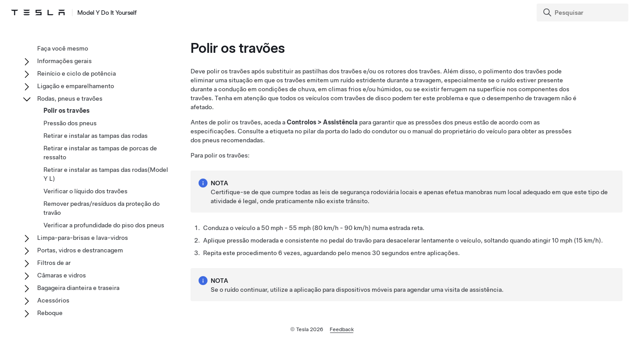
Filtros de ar (54, 263)
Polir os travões (66, 111)
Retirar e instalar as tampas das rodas (95, 136)
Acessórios (53, 300)
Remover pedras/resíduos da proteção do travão (102, 208)
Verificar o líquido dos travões (85, 191)
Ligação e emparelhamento (76, 86)
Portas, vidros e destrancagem (80, 250)
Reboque (50, 313)
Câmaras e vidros (61, 275)
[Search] (583, 13)
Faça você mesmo (63, 48)
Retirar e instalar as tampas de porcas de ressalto (100, 153)
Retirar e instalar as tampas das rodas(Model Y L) (106, 174)
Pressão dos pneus (70, 123)
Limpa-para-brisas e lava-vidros (83, 238)
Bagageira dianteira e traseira (78, 288)
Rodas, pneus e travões (70, 98)
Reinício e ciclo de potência (76, 73)
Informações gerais (64, 61)
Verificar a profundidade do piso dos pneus (104, 225)
